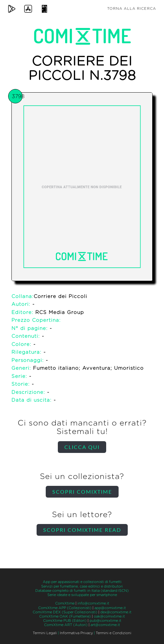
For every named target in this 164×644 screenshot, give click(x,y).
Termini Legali (45, 633)
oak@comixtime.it (109, 616)
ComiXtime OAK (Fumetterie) (65, 616)
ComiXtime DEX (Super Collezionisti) (65, 612)
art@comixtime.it (105, 625)
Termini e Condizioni (114, 633)
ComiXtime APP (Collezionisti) (65, 608)
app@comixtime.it (110, 608)
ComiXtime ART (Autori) (66, 625)
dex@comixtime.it (116, 612)
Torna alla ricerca (132, 9)
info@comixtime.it (93, 603)
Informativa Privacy (76, 633)
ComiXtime (65, 603)
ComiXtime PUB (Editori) (65, 621)
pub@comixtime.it (105, 621)
